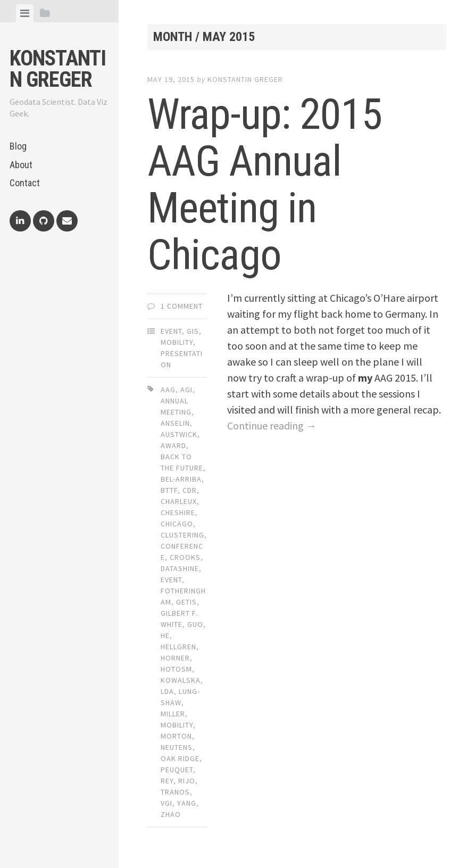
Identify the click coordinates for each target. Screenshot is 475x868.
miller (173, 714)
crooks (185, 557)
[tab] (25, 13)
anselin (175, 423)
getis (186, 602)
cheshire (178, 512)
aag (168, 390)
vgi (166, 803)
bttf (169, 490)
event (171, 580)
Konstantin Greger (58, 69)
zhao (171, 814)
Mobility (177, 342)
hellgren (178, 647)
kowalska (181, 680)
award (173, 445)
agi (186, 390)
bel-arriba (181, 479)
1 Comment (182, 306)
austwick (179, 434)
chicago (177, 524)
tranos (175, 792)
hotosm (176, 669)
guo (195, 624)
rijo (187, 781)
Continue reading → (272, 425)
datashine (180, 568)
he (165, 635)
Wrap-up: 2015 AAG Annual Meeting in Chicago (265, 185)
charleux (179, 501)
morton (176, 736)
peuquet (177, 770)
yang (187, 803)
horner (175, 658)
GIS (193, 331)
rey (167, 781)
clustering (182, 535)
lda (167, 691)
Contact (25, 183)
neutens (177, 747)
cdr (190, 490)
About (21, 165)
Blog (18, 146)
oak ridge (180, 758)
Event (171, 331)
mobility (177, 725)
